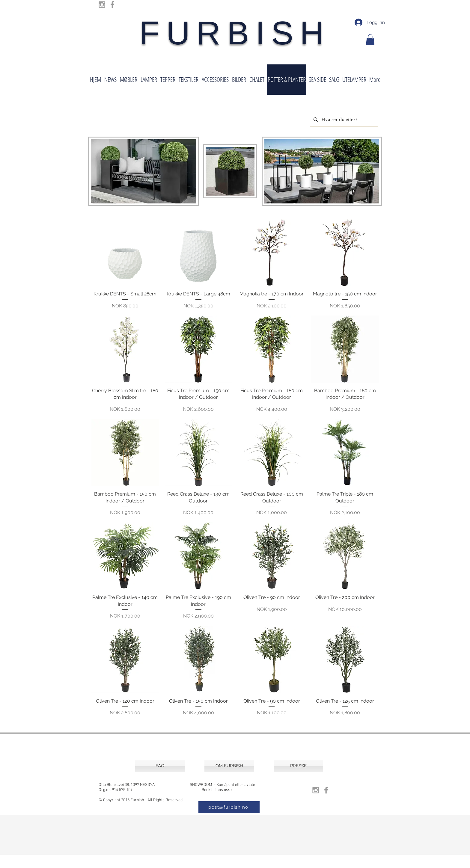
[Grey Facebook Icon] (112, 4)
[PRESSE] (298, 766)
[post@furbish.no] (229, 807)
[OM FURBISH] (229, 766)
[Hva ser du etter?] (344, 120)
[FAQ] (160, 766)
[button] (370, 40)
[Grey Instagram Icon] (102, 4)
